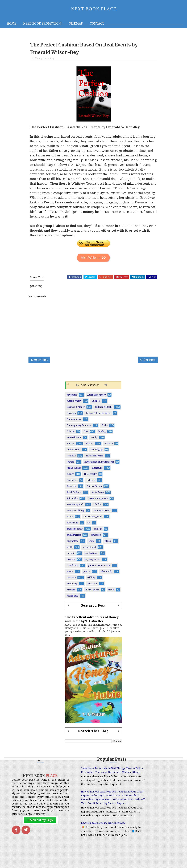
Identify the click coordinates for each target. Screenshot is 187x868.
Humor (70, 464)
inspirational (89, 550)
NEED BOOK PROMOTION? (43, 23)
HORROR (71, 458)
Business (96, 404)
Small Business (74, 495)
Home (12, 23)
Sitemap (76, 23)
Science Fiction (94, 489)
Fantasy (71, 446)
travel (111, 592)
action (70, 519)
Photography (90, 477)
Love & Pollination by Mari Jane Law (89, 841)
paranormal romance (99, 568)
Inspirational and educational (99, 464)
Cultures (71, 434)
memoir (71, 556)
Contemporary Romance (79, 428)
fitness (108, 544)
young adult (72, 598)
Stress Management (98, 501)
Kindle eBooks (74, 471)
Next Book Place (90, 388)
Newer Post (39, 362)
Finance (109, 446)
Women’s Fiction (102, 513)
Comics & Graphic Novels (99, 416)
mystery (71, 562)
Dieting (102, 434)
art (89, 525)
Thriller (98, 507)
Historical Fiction (95, 458)
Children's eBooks (104, 410)
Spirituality (72, 501)
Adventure (72, 397)
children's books (75, 531)
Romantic (72, 489)
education (96, 538)
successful (92, 586)
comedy (98, 531)
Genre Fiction (73, 452)
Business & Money (76, 410)
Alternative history (97, 397)
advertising (72, 525)
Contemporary (74, 422)
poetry (87, 574)
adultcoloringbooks (93, 519)
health (70, 550)
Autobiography (74, 404)
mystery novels (93, 562)
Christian (71, 416)
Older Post (148, 362)
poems (70, 574)
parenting (49, 59)
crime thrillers (74, 538)
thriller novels (92, 592)
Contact (97, 23)
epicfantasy (72, 544)
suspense (71, 592)
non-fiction (72, 568)
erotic (91, 544)
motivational (92, 556)
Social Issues (98, 495)
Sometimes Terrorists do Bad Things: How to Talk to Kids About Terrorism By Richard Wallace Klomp (91, 775)
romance (71, 580)
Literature (97, 471)
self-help (91, 580)
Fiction (90, 446)
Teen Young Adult (75, 507)
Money (70, 477)
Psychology (72, 483)
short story (72, 586)
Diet (86, 434)
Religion (91, 483)
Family (39, 59)
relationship (106, 574)
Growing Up (97, 452)
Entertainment (74, 440)
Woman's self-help (76, 513)
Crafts (105, 428)
